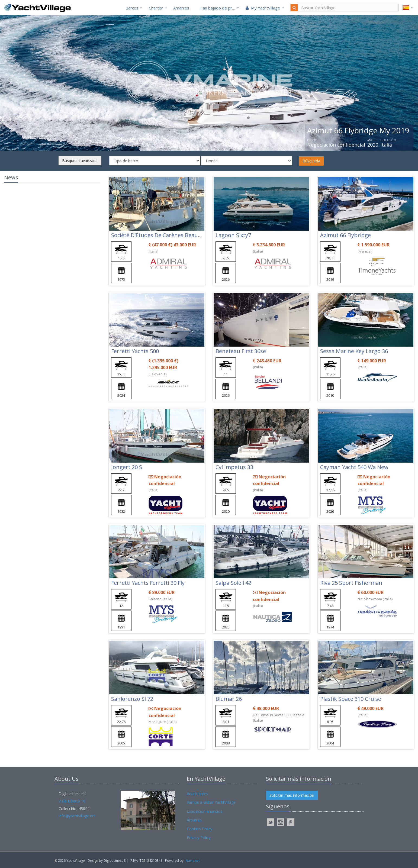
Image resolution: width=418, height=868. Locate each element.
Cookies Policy (200, 829)
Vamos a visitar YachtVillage (211, 802)
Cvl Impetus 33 (234, 467)
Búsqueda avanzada (80, 161)
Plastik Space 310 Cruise (351, 699)
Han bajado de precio (220, 8)
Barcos (132, 8)
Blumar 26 (229, 699)
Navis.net (193, 861)
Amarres (181, 8)
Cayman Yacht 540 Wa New (354, 467)
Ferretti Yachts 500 (135, 351)
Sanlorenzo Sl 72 (132, 699)
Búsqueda (311, 161)
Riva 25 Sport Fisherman (351, 583)
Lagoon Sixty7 (233, 235)
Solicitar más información (292, 795)
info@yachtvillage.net (77, 816)
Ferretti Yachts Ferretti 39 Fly (148, 583)
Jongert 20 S (127, 467)
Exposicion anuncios (205, 811)
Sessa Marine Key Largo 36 (354, 351)
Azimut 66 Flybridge (345, 235)
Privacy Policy (199, 838)
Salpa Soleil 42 (233, 583)
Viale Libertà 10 (72, 801)
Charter (156, 8)
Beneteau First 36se (241, 351)
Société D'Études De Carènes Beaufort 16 (163, 235)
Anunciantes (197, 794)
